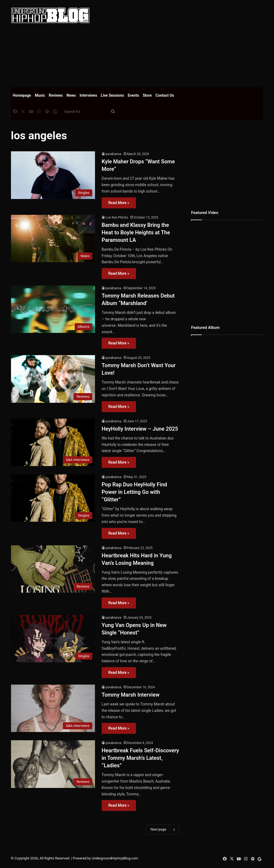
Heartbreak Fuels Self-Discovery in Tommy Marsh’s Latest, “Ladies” (140, 758)
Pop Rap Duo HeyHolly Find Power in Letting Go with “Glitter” (134, 492)
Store (147, 95)
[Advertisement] (186, 43)
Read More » (119, 203)
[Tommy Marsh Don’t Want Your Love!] (53, 379)
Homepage (22, 95)
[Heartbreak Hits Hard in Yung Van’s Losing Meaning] (53, 569)
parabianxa (114, 154)
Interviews (88, 95)
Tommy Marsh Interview (131, 695)
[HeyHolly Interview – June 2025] (53, 442)
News (71, 95)
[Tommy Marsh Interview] (53, 708)
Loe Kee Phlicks (117, 217)
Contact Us (165, 95)
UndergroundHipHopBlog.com (115, 858)
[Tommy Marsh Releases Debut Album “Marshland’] (53, 309)
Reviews (56, 95)
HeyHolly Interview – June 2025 (140, 429)
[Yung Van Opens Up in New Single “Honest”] (53, 639)
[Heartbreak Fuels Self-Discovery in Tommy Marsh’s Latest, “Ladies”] (53, 764)
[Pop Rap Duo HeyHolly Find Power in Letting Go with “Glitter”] (53, 498)
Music (40, 95)
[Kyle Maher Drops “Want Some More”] (53, 175)
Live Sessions (113, 95)
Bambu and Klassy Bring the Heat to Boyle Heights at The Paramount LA (136, 232)
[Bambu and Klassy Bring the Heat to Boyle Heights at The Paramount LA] (53, 238)
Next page (163, 829)
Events (133, 95)
